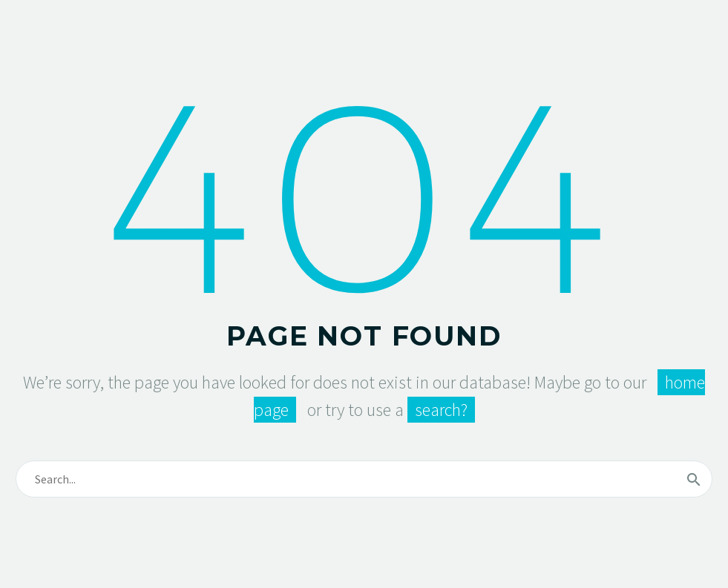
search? (441, 410)
